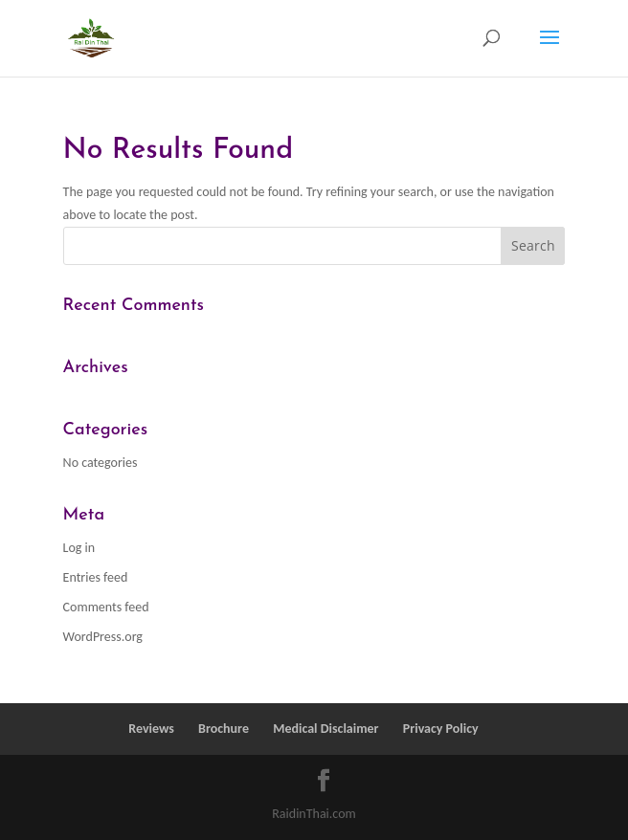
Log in (79, 548)
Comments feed (106, 607)
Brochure (224, 729)
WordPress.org (103, 637)
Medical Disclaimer (325, 729)
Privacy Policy (441, 729)
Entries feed (96, 577)
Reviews (151, 729)
